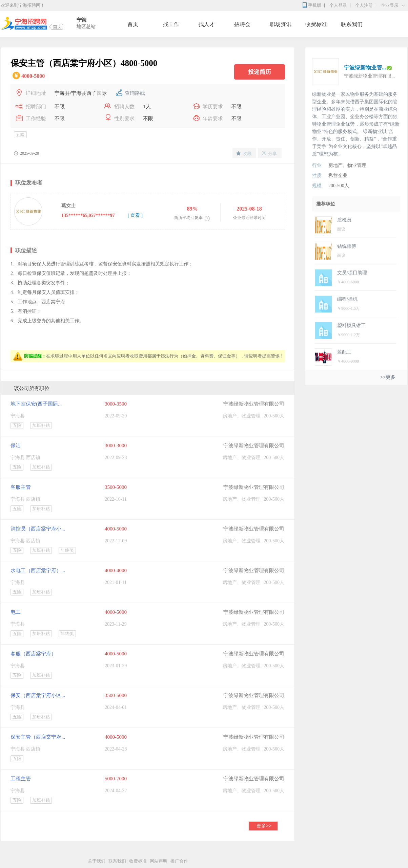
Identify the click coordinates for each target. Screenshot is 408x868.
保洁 (16, 446)
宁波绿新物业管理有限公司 (254, 404)
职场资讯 (281, 24)
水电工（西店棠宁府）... (38, 570)
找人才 (207, 24)
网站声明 (159, 861)
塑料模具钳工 (351, 325)
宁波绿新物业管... (365, 68)
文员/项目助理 (352, 273)
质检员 (344, 220)
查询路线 (135, 93)
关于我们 (97, 861)
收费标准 (316, 24)
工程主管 (21, 779)
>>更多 (388, 377)
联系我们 (352, 24)
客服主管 (21, 487)
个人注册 (364, 5)
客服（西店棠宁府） (33, 654)
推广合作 (179, 861)
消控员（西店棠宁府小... (38, 529)
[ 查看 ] (135, 215)
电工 (16, 612)
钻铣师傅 (347, 246)
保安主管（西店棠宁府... (38, 737)
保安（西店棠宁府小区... (38, 695)
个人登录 (338, 5)
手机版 (315, 5)
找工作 (171, 24)
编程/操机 (347, 299)
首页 (133, 24)
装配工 (344, 352)
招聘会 (242, 24)
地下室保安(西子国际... (36, 404)
